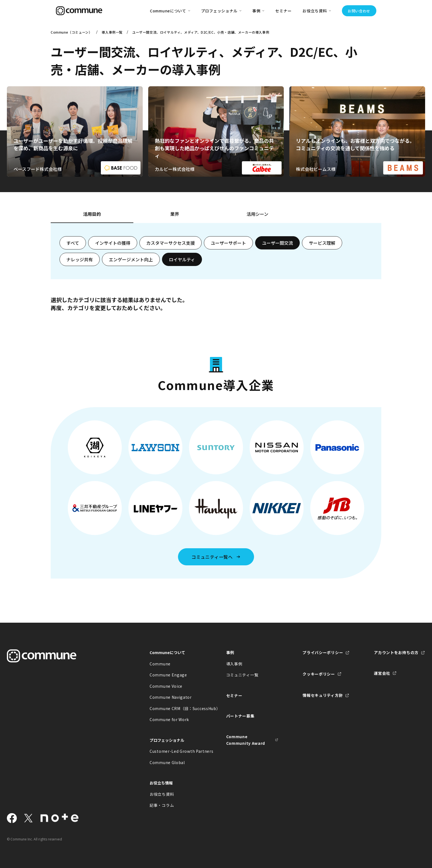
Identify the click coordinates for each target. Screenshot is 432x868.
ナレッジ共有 (80, 259)
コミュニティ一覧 (242, 675)
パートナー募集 (240, 716)
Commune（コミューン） (71, 32)
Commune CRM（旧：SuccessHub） (176, 708)
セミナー (283, 11)
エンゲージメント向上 (131, 259)
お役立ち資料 (162, 794)
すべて (73, 243)
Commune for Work (169, 719)
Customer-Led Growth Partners (176, 751)
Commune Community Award (246, 740)
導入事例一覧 (112, 32)
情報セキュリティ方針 (323, 695)
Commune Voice (166, 686)
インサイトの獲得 (113, 243)
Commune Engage (168, 675)
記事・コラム (162, 805)
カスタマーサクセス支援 (171, 243)
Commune (160, 664)
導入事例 (234, 664)
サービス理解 (322, 243)
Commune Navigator (171, 697)
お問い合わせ (359, 11)
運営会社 (382, 673)
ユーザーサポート (228, 243)
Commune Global (167, 762)
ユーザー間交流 (277, 243)
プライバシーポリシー (323, 652)
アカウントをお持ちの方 (396, 652)
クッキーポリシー (319, 674)
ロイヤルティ (182, 259)
